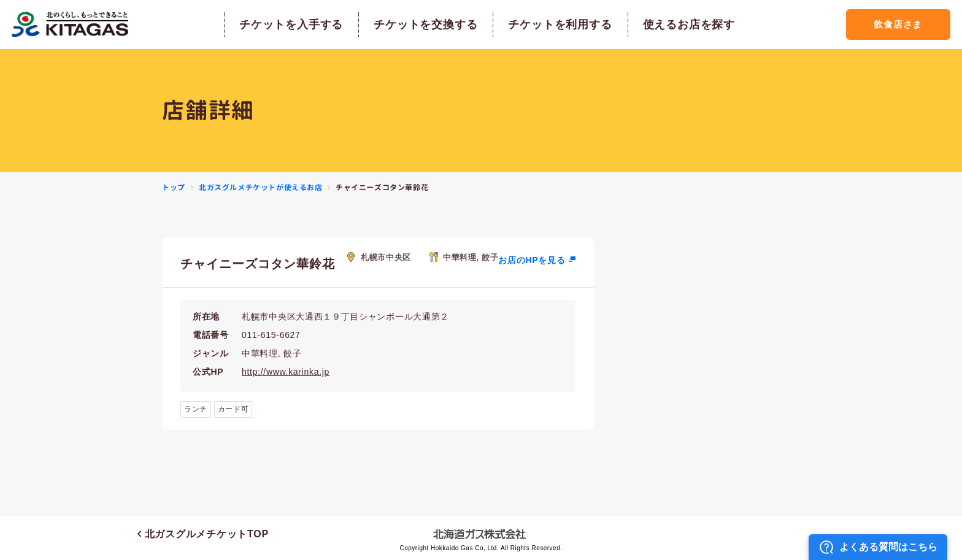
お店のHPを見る (532, 260)
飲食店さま (898, 24)
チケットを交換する (425, 25)
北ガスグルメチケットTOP (203, 534)
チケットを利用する (560, 25)
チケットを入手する (291, 25)
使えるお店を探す (689, 25)
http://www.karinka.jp (286, 372)
